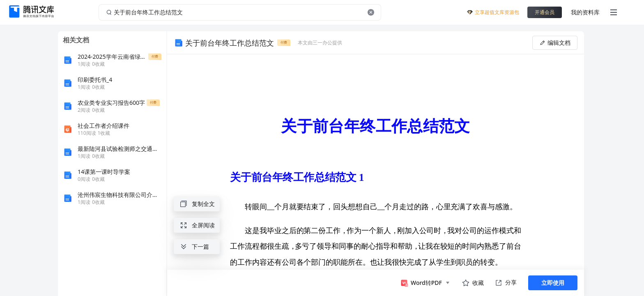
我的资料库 (585, 12)
